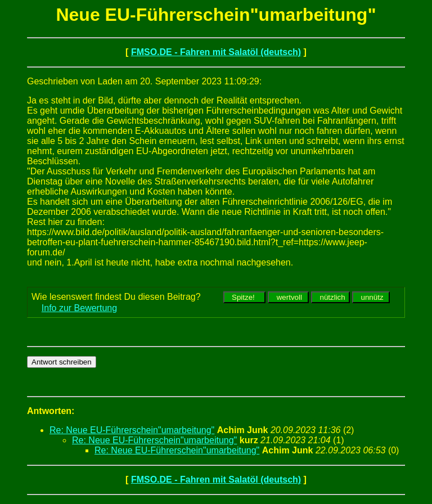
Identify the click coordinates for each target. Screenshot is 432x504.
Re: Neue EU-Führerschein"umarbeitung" (132, 430)
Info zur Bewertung (79, 308)
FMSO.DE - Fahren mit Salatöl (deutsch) (216, 52)
